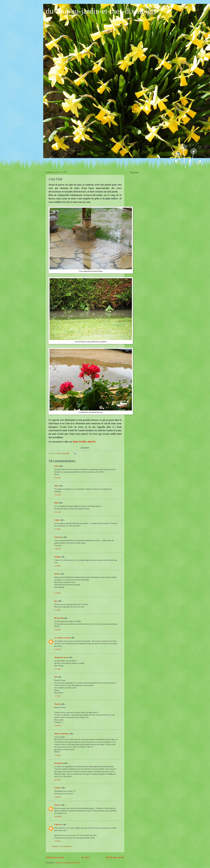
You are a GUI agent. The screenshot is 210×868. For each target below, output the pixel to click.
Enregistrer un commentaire (62, 846)
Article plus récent (55, 857)
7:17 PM (57, 696)
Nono (56, 466)
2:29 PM (57, 566)
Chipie (57, 520)
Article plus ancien (115, 857)
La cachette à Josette (62, 638)
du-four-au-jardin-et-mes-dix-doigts (101, 11)
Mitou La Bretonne (62, 734)
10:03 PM (58, 817)
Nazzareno (58, 537)
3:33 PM (57, 610)
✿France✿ (59, 618)
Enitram (58, 788)
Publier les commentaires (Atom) (68, 863)
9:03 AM (57, 478)
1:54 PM (57, 529)
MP (56, 677)
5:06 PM (57, 649)
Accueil (85, 857)
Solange (57, 557)
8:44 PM (57, 726)
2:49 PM (57, 841)
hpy (56, 601)
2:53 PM (57, 593)
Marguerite (59, 763)
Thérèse (57, 805)
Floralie (57, 704)
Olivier (57, 574)
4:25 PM (57, 780)
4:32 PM (57, 630)
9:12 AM (57, 495)
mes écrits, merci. (84, 441)
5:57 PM (57, 669)
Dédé (56, 503)
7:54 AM (57, 755)
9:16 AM (57, 512)
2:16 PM (57, 549)
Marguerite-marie (61, 657)
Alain (56, 486)
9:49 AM (57, 797)
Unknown (58, 824)
